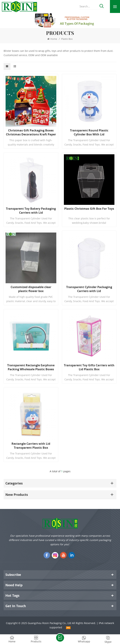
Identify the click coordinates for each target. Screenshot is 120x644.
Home (52, 39)
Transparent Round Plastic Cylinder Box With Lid (89, 132)
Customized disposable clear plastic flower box (31, 289)
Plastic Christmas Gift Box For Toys (89, 209)
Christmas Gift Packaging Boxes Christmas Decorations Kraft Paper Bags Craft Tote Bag (31, 132)
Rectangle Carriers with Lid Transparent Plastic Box (31, 446)
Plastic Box (67, 39)
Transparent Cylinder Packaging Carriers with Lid (89, 289)
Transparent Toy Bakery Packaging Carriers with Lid (31, 211)
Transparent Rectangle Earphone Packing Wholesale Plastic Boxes (31, 367)
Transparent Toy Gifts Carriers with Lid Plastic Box (89, 367)
